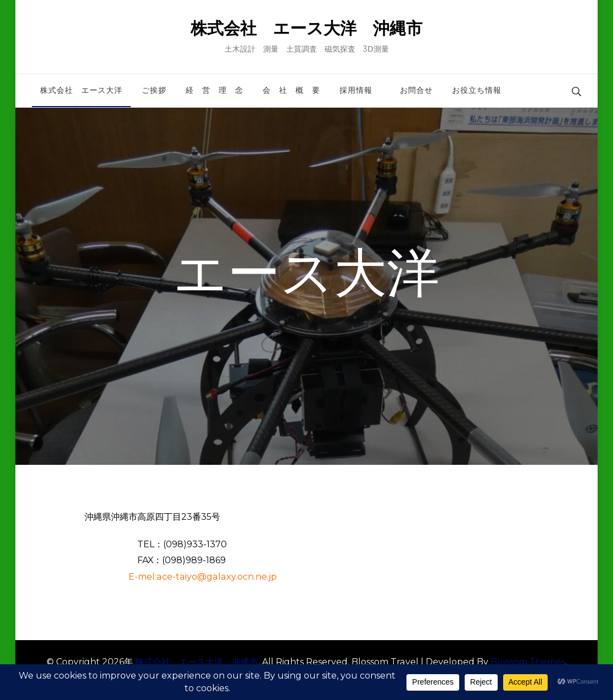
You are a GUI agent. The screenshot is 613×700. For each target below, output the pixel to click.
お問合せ (416, 90)
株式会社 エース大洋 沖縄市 (306, 28)
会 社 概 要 (291, 90)
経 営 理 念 (214, 90)
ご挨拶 (154, 90)
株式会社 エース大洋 (81, 90)
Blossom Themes (528, 662)
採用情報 (360, 90)
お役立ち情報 (477, 90)
